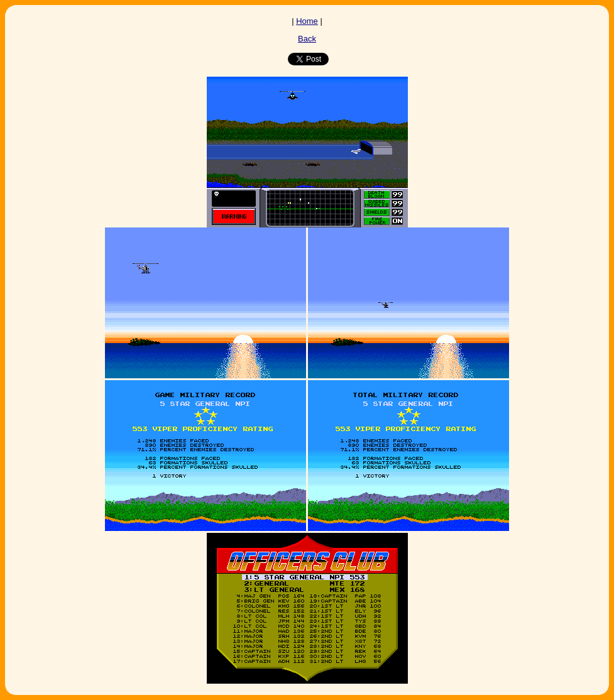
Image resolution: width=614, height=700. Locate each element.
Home (307, 21)
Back (307, 39)
